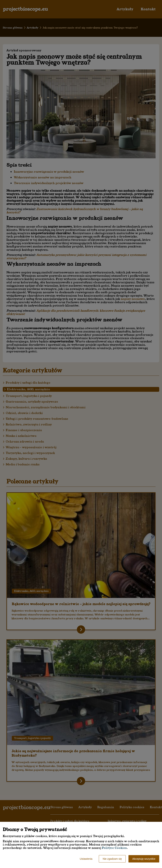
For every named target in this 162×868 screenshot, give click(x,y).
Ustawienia (86, 859)
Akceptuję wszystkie (144, 859)
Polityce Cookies (114, 848)
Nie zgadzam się (112, 859)
